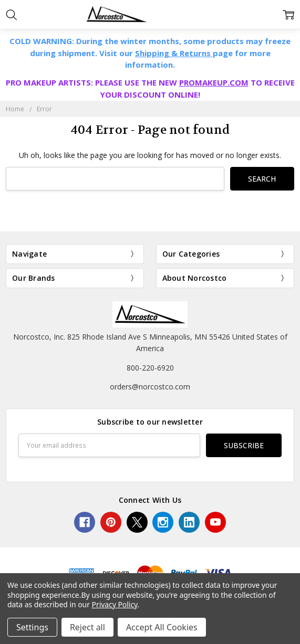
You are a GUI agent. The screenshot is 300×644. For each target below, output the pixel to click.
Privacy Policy (115, 604)
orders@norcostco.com (150, 387)
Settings (32, 627)
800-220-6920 (150, 368)
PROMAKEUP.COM (214, 82)
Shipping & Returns (174, 53)
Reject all (87, 627)
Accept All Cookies (162, 627)
